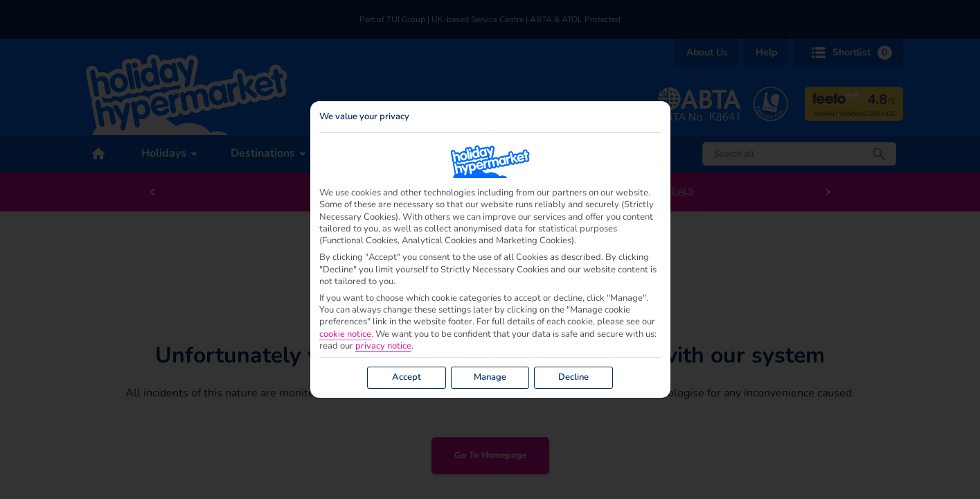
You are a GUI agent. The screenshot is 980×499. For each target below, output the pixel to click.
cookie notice (345, 334)
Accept (407, 377)
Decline (573, 377)
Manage (490, 377)
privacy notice (383, 346)
